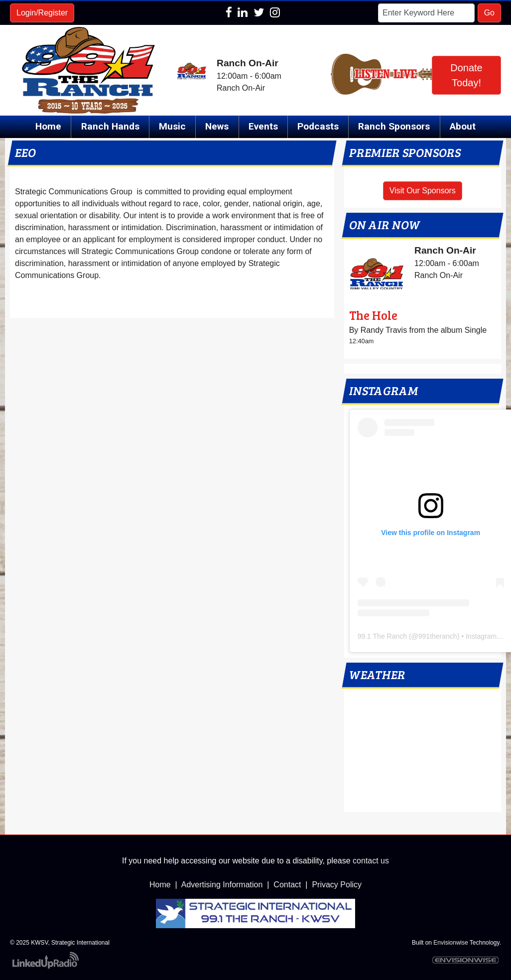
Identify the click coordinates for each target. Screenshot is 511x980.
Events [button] (263, 126)
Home (48, 126)
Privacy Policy (337, 885)
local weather (423, 802)
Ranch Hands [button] (110, 126)
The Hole (373, 315)
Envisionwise (450, 943)
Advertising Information (222, 885)
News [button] (217, 126)
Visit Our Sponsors (423, 191)
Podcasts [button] (318, 126)
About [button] (463, 126)
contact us (371, 861)
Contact (287, 885)
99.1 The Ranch (382, 636)
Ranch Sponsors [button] (394, 126)
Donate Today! (466, 75)
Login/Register (42, 13)
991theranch (438, 636)
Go (489, 13)
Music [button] (172, 126)
